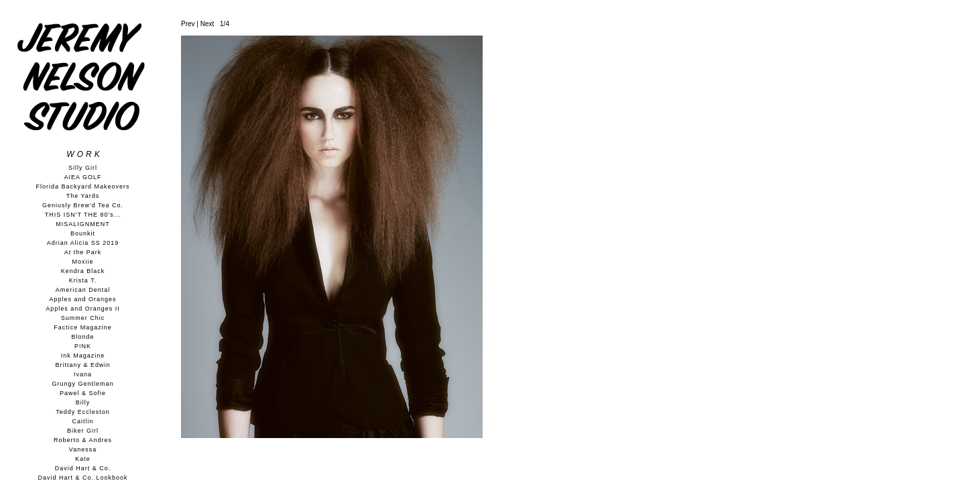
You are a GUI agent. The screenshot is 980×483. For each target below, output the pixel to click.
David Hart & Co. (83, 468)
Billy (83, 402)
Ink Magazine (83, 356)
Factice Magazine (83, 327)
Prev (188, 24)
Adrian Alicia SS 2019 (83, 243)
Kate (83, 459)
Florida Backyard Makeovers (82, 186)
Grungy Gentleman (82, 384)
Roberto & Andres (83, 440)
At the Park (83, 252)
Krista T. (83, 280)
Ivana (83, 374)
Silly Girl (83, 168)
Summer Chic (83, 318)
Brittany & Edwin (82, 365)
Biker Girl (83, 431)
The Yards (83, 196)
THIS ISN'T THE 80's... (83, 215)
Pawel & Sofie (83, 393)
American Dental (83, 290)
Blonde (82, 337)
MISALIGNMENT (83, 224)
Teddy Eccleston (83, 412)
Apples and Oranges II (83, 309)
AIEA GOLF (82, 177)
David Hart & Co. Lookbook (82, 478)
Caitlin (82, 421)
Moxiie (82, 262)
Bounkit (83, 233)
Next (207, 24)
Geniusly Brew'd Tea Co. (83, 205)
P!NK (83, 346)
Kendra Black (83, 271)
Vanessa (83, 449)
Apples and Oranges (82, 299)
